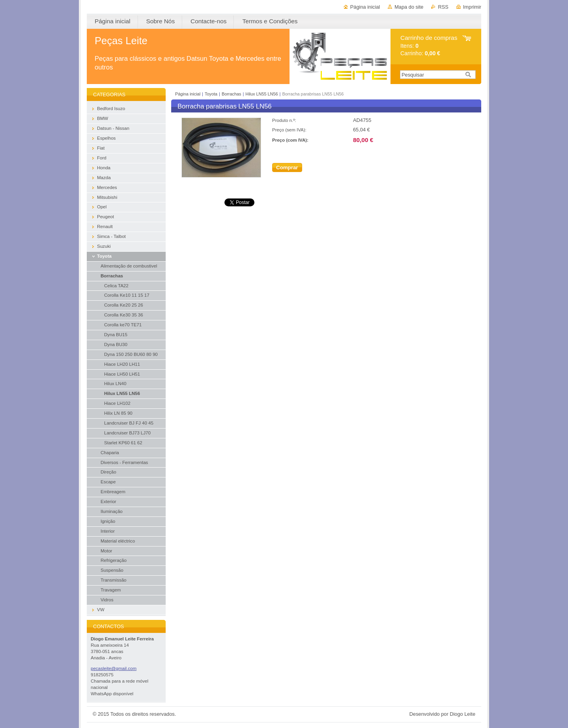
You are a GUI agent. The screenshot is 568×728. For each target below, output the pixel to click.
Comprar (287, 167)
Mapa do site (409, 7)
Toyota (211, 94)
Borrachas (232, 94)
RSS (443, 7)
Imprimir (472, 7)
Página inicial (365, 7)
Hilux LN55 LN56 (262, 94)
